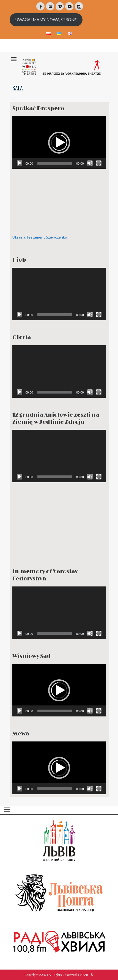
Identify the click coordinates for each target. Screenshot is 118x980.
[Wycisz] (90, 163)
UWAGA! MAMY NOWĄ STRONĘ (46, 20)
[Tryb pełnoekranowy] (99, 163)
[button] (59, 143)
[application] (59, 142)
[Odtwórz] (20, 163)
